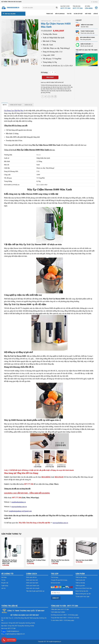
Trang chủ (50, 14)
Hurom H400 (67, 87)
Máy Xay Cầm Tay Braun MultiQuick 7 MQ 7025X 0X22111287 (10, 562)
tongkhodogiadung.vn (13, 631)
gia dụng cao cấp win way (52, 87)
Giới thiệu (88, 14)
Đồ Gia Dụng (49, 85)
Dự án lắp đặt (78, 14)
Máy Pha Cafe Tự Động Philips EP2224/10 (36, 561)
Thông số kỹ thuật (16, 105)
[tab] (5, 105)
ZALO (4, 632)
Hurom (61, 87)
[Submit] (57, 8)
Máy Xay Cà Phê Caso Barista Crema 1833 (60, 561)
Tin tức (69, 14)
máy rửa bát (52, 91)
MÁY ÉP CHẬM (56, 21)
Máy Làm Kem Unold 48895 (84, 560)
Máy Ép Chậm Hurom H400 (53, 89)
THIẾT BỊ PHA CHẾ (46, 21)
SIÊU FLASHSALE (60, 14)
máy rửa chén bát (60, 91)
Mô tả (5, 105)
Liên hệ (96, 14)
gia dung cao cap (57, 85)
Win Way (48, 93)
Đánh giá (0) (28, 105)
